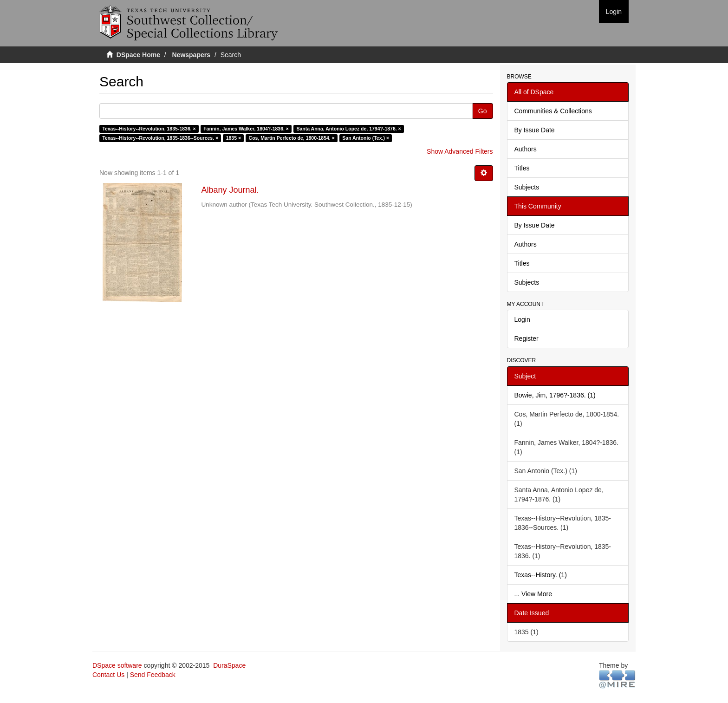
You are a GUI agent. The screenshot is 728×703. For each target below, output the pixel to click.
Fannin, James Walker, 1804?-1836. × (246, 129)
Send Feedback (153, 675)
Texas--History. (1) (541, 575)
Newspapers (191, 55)
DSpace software (117, 665)
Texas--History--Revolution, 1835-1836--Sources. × (160, 138)
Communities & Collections (553, 111)
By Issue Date (535, 130)
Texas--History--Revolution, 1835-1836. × (149, 129)
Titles (522, 168)
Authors (526, 149)
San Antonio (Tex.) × (366, 138)
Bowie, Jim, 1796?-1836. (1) (555, 395)
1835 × (234, 138)
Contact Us (108, 675)
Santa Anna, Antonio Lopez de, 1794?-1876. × (348, 129)
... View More (533, 594)
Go (483, 111)
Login (522, 319)
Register (526, 338)
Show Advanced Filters (460, 151)
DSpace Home (138, 55)
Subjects (527, 187)
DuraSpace (229, 665)
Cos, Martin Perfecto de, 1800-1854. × (292, 138)
